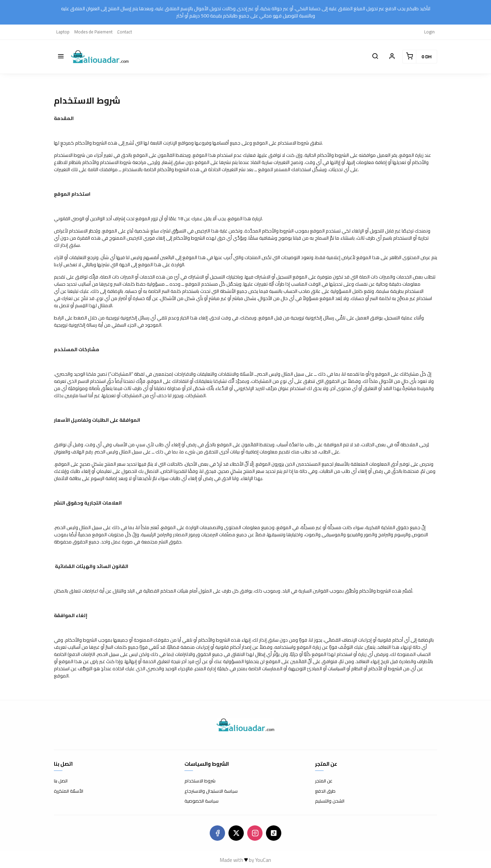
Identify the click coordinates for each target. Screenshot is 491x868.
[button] (61, 57)
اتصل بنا (61, 781)
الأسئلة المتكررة (69, 791)
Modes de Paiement (93, 32)
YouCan (263, 860)
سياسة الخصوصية (202, 801)
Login (429, 32)
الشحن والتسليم (330, 801)
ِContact (125, 32)
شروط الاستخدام (200, 781)
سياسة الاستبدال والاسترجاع (211, 791)
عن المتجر (324, 781)
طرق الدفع (325, 791)
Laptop (63, 32)
